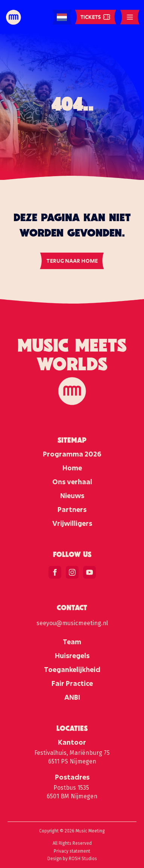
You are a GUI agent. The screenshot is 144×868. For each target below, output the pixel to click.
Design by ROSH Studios (72, 859)
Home (72, 468)
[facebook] (55, 572)
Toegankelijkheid (72, 669)
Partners (72, 509)
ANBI (72, 697)
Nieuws (72, 495)
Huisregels (72, 655)
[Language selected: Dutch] (62, 17)
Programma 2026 (72, 454)
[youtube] (89, 572)
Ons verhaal (72, 482)
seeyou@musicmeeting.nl (72, 623)
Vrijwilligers (72, 523)
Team (72, 642)
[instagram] (72, 572)
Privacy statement (72, 851)
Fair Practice (72, 683)
